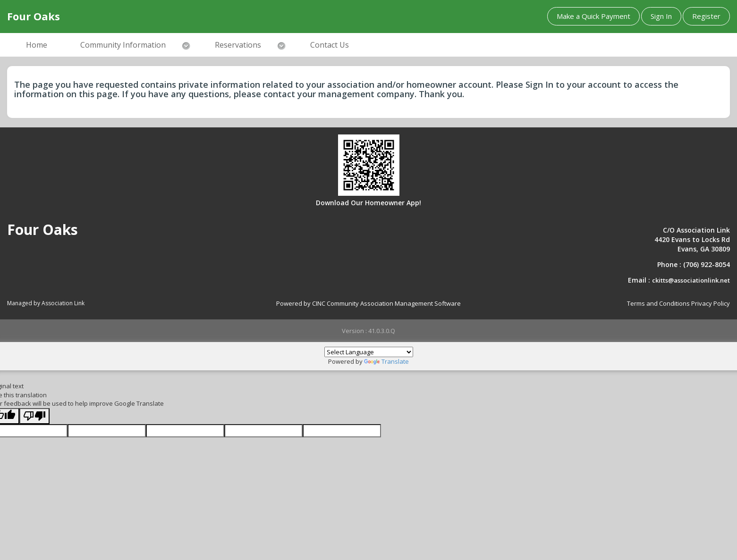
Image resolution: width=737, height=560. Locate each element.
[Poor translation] (34, 416)
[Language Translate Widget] (369, 352)
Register (706, 16)
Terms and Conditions (658, 303)
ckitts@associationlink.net (691, 280)
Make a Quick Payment (593, 16)
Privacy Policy (711, 303)
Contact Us (330, 45)
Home (37, 45)
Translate (386, 361)
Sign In (661, 16)
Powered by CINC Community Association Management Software (368, 303)
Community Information (123, 45)
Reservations (238, 45)
